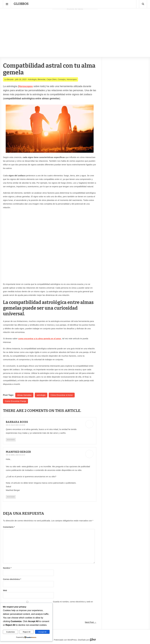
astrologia (41, 395)
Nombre (7, 568)
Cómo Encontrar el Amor (62, 395)
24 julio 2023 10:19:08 (17, 425)
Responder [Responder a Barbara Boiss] (11, 440)
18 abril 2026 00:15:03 (17, 455)
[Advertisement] (75, 30)
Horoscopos (72, 79)
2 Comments (37, 411)
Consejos (62, 79)
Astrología (32, 79)
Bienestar (42, 79)
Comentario (9, 527)
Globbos (21, 4)
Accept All (42, 632)
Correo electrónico (12, 579)
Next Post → (91, 622)
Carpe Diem (52, 79)
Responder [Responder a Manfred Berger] (11, 497)
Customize (10, 632)
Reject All (27, 632)
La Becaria (9, 79)
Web (5, 590)
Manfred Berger (19, 452)
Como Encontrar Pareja (15, 401)
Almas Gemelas (24, 395)
